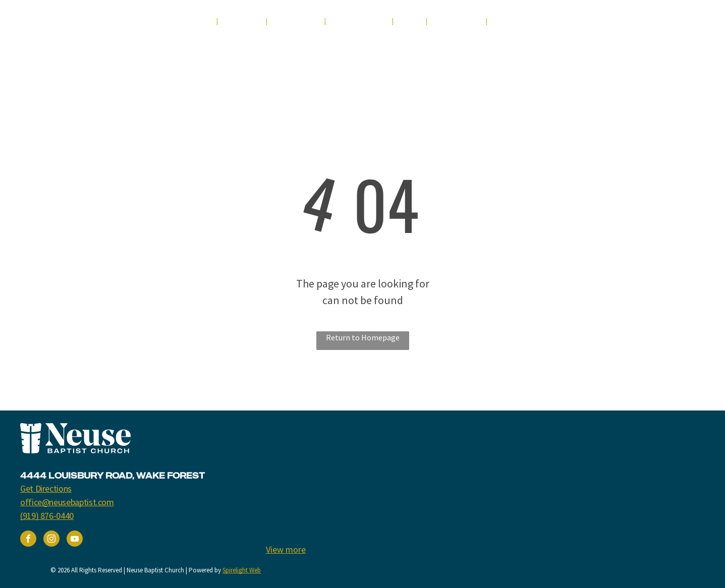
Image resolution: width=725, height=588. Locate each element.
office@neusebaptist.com (67, 502)
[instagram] (658, 24)
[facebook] (621, 24)
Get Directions (46, 488)
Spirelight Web (242, 570)
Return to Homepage (363, 337)
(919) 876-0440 (47, 516)
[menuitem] (199, 21)
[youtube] (639, 24)
